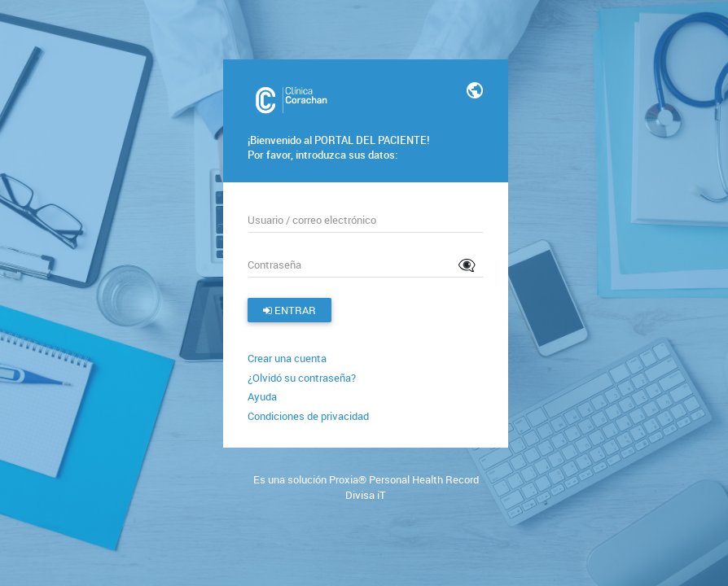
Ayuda (262, 396)
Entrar (289, 310)
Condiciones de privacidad (308, 416)
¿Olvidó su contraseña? (302, 378)
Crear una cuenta (287, 358)
